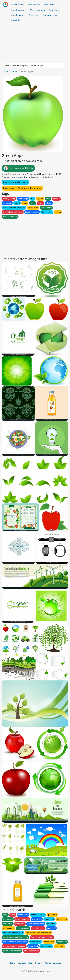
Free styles (34, 15)
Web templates (37, 10)
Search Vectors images (16, 65)
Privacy (39, 963)
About (48, 963)
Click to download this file (18, 168)
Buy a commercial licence (15, 182)
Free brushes (18, 15)
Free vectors (17, 5)
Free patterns (50, 15)
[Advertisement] (35, 43)
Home (6, 71)
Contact (57, 963)
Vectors (15, 71)
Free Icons (54, 10)
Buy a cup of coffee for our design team (22, 188)
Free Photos (34, 5)
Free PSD (16, 20)
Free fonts (49, 5)
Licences (22, 963)
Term (31, 963)
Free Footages (18, 10)
